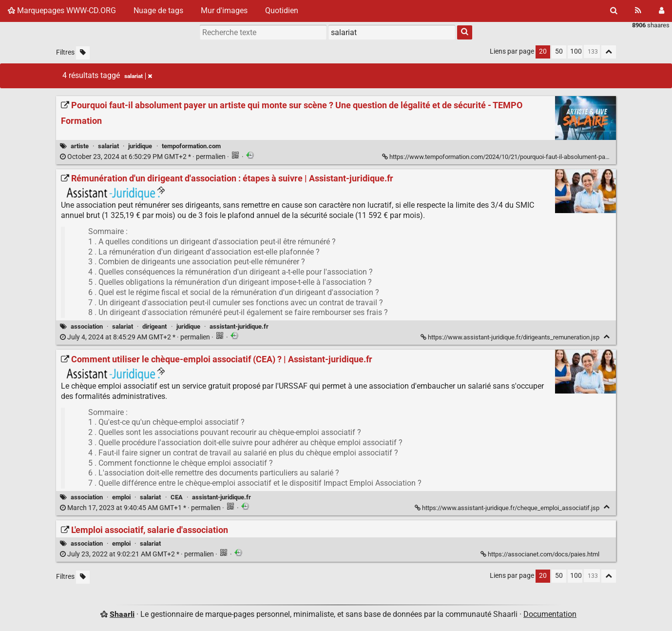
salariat (108, 146)
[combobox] (392, 32)
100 (576, 51)
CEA (177, 497)
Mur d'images (224, 10)
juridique (140, 146)
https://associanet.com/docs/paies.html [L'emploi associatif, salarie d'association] (541, 554)
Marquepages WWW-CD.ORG (62, 10)
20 (543, 51)
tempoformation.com (191, 146)
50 (559, 51)
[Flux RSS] (638, 11)
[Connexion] (662, 11)
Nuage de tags (158, 10)
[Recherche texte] (263, 32)
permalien (144, 157)
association (87, 326)
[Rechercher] (614, 11)
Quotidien (282, 10)
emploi (121, 497)
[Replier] (606, 337)
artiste (80, 146)
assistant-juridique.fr (239, 326)
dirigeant (154, 326)
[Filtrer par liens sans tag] (83, 53)
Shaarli (122, 614)
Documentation (550, 614)
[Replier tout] (609, 52)
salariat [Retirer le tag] (138, 76)
